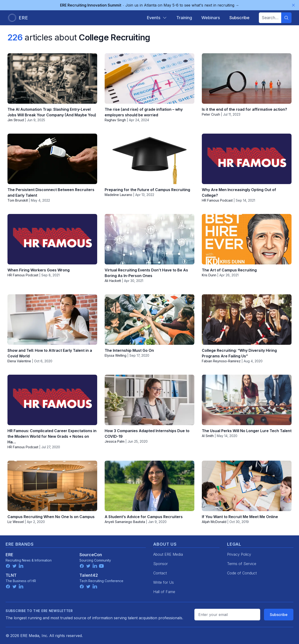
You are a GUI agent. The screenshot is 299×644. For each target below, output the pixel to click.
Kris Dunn (209, 275)
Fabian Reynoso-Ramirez (221, 361)
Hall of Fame (164, 592)
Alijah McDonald (214, 522)
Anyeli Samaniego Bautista (125, 522)
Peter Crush (211, 114)
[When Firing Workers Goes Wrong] (52, 239)
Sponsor (160, 564)
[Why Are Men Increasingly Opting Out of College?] (247, 159)
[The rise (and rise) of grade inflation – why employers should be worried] (149, 78)
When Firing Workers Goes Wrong (39, 270)
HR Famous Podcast (217, 200)
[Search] (286, 18)
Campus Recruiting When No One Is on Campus (51, 517)
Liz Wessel (16, 522)
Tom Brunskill (18, 200)
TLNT (11, 575)
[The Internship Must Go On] (149, 320)
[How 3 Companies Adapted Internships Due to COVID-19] (149, 400)
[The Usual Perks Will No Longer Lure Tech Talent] (247, 400)
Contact (160, 573)
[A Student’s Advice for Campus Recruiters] (149, 486)
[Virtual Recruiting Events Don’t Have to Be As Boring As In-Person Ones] (149, 239)
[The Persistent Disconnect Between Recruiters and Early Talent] (52, 159)
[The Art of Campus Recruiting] (247, 239)
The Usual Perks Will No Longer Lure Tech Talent (247, 431)
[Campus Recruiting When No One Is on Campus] (52, 486)
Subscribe (279, 615)
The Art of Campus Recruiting (229, 270)
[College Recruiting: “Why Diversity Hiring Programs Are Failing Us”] (247, 320)
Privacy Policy (239, 554)
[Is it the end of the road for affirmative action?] (247, 78)
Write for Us (164, 582)
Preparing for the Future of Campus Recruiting (147, 190)
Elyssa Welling (116, 355)
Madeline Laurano (118, 195)
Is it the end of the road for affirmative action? (244, 109)
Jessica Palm (115, 441)
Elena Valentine (19, 361)
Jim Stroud (16, 120)
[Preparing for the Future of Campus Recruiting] (149, 159)
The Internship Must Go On (129, 350)
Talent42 (89, 575)
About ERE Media (168, 554)
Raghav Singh (115, 120)
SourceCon (91, 555)
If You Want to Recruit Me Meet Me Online (240, 517)
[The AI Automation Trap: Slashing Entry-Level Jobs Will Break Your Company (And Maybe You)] (52, 78)
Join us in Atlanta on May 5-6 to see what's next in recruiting (150, 5)
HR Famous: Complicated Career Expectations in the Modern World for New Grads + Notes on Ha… (52, 436)
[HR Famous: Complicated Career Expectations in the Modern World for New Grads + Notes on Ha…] (52, 400)
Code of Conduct (242, 573)
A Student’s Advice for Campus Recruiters (144, 517)
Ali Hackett (113, 281)
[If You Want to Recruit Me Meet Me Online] (247, 486)
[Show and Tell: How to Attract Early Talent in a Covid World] (52, 320)
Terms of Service (242, 564)
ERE (9, 555)
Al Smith (208, 436)
